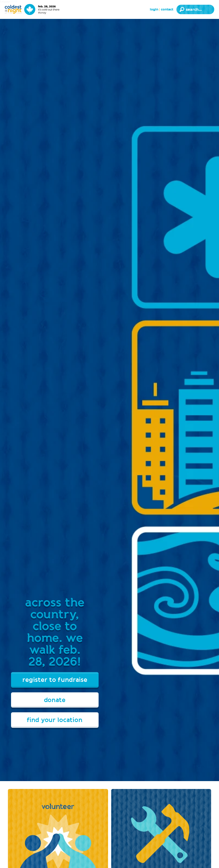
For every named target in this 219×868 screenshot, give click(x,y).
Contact (167, 9)
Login (154, 9)
